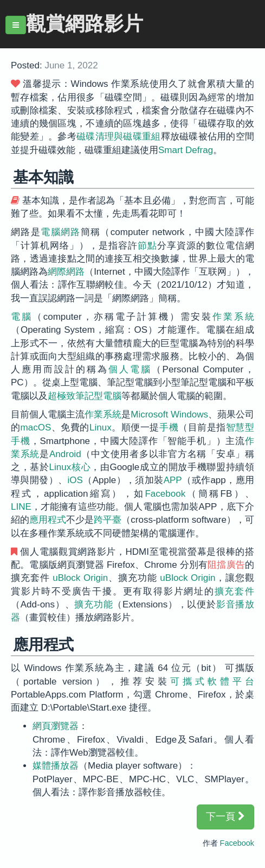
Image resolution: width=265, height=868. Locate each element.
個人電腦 (130, 369)
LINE (21, 507)
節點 (147, 246)
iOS (75, 480)
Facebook (165, 494)
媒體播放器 (56, 766)
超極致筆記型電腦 (85, 396)
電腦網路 (61, 232)
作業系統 (233, 317)
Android (65, 454)
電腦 (22, 317)
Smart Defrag (186, 150)
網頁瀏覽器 (56, 726)
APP (173, 480)
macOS (36, 427)
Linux (101, 427)
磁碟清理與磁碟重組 (119, 137)
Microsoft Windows (169, 414)
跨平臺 (108, 520)
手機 (169, 427)
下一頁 (225, 816)
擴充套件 (234, 591)
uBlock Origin (80, 578)
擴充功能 (93, 604)
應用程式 (48, 520)
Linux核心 (70, 467)
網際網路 (66, 272)
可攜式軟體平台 (212, 682)
